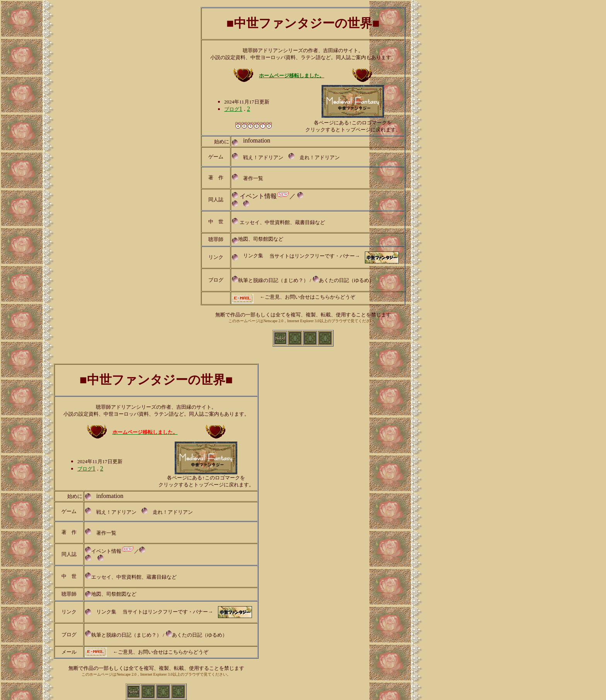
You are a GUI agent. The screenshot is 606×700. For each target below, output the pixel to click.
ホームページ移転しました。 (292, 76)
